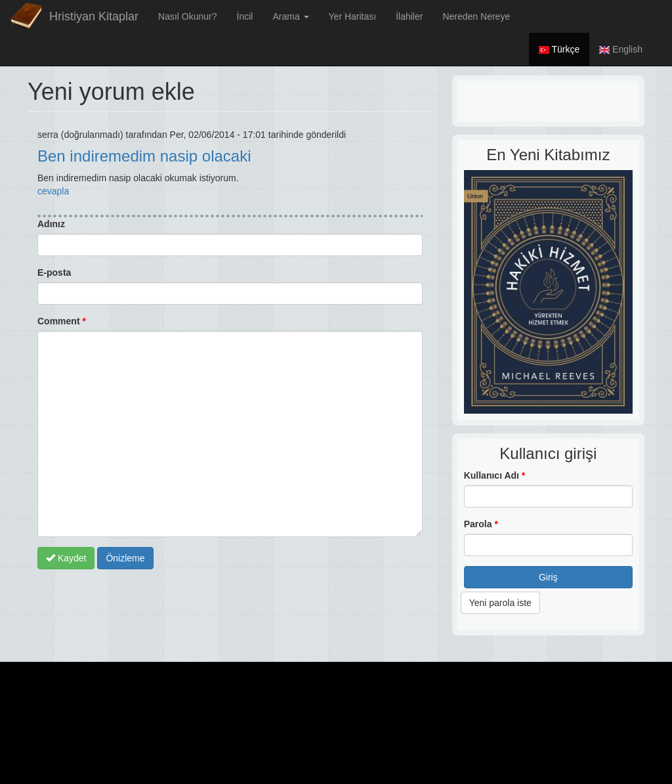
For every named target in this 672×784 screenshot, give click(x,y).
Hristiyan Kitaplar (94, 16)
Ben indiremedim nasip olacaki (144, 156)
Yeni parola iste (500, 603)
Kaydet (66, 558)
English (621, 49)
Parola (481, 524)
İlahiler (409, 16)
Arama (290, 16)
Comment (62, 321)
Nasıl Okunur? (187, 16)
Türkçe (559, 49)
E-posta (54, 272)
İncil (245, 16)
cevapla (53, 191)
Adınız (51, 224)
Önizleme (125, 558)
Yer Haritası (353, 16)
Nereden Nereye (476, 16)
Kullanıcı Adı (495, 475)
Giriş (548, 577)
